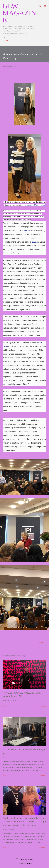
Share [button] (41, 643)
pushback (26, 231)
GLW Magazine (19, 13)
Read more (42, 707)
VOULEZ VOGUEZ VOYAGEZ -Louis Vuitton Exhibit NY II (22, 694)
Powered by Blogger (25, 859)
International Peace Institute (36, 205)
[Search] (40, 4)
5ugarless (29, 863)
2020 (34, 242)
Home (6, 40)
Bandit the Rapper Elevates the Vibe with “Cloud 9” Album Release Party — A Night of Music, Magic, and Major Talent (24, 821)
